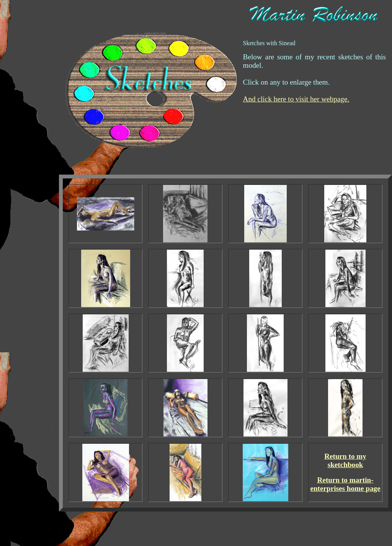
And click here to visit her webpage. (296, 99)
